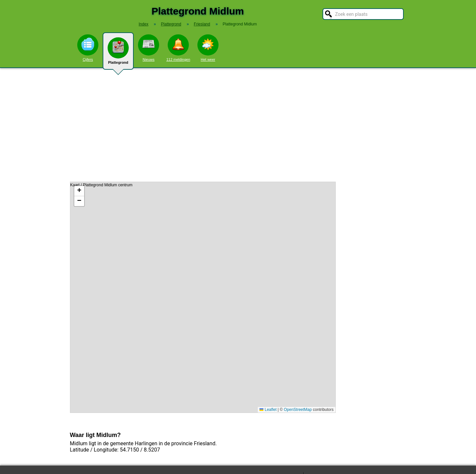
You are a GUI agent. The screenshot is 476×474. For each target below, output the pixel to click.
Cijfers (88, 48)
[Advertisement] (238, 125)
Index (143, 24)
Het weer (208, 48)
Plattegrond (118, 54)
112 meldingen (178, 48)
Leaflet (268, 410)
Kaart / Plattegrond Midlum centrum (202, 297)
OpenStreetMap (298, 410)
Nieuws (149, 48)
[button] (79, 191)
